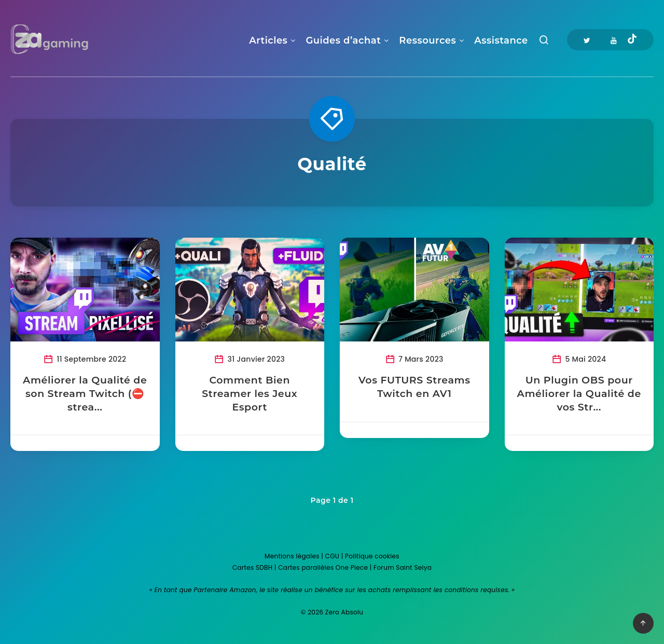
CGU (333, 556)
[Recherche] (544, 42)
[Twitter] (587, 40)
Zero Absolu (344, 612)
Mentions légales (292, 556)
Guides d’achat (343, 40)
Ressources (427, 40)
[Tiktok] (632, 40)
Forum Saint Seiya (403, 567)
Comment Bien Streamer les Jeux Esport (250, 393)
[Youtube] (614, 40)
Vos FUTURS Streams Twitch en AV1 (414, 387)
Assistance (501, 40)
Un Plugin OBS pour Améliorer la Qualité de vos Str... (579, 393)
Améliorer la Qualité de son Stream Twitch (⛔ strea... (85, 393)
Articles (268, 40)
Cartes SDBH (253, 567)
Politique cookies (372, 556)
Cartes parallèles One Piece (323, 567)
